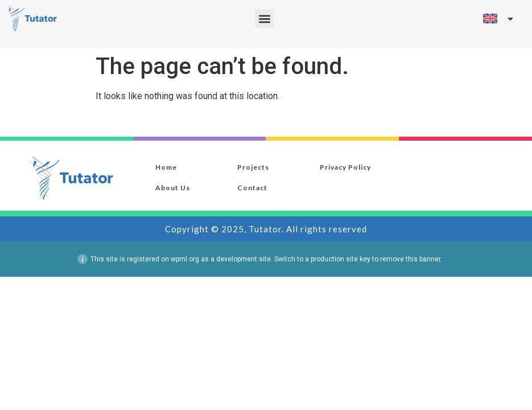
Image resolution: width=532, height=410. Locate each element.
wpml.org (185, 259)
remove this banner (410, 259)
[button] (264, 19)
